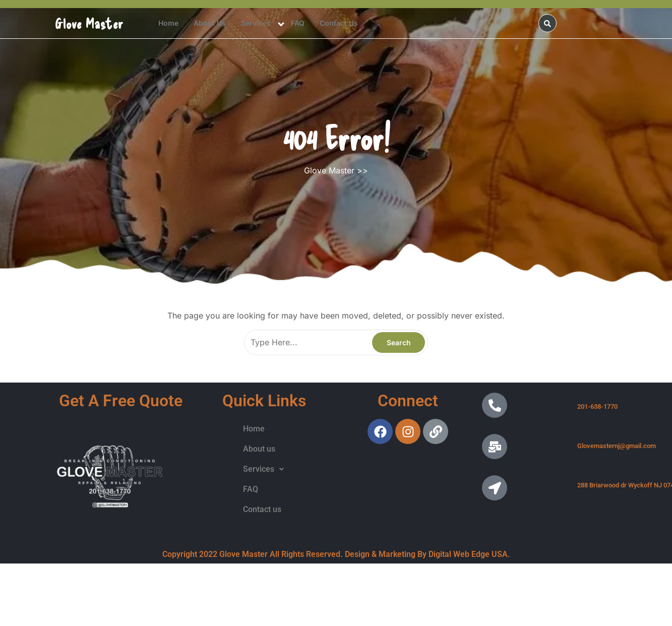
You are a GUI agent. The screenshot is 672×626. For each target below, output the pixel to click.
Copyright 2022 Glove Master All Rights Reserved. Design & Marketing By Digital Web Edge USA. (336, 554)
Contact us (339, 23)
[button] (263, 469)
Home (168, 23)
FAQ (298, 23)
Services (256, 23)
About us (210, 23)
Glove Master (89, 23)
